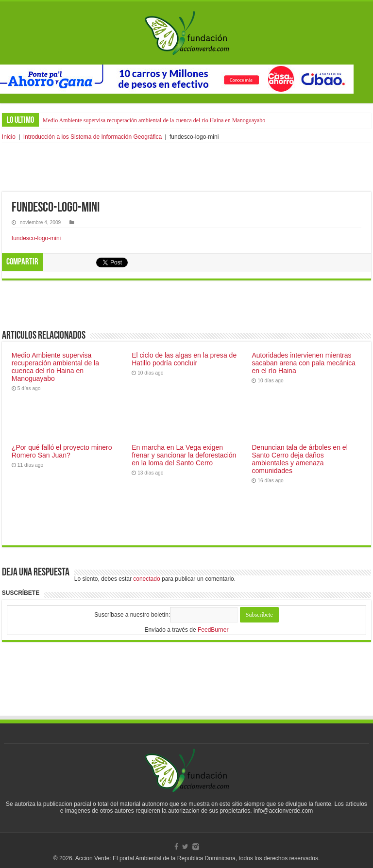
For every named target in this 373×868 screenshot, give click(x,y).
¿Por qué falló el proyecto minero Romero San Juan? (62, 451)
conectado (146, 579)
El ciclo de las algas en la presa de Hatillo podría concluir (184, 359)
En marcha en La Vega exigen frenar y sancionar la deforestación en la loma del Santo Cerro (184, 455)
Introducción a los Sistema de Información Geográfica (93, 137)
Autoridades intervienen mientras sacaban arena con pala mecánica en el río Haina (304, 363)
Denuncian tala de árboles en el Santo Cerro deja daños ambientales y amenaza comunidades (299, 459)
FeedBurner (213, 630)
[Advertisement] (186, 167)
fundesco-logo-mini (36, 238)
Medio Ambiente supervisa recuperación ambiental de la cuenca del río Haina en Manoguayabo (154, 120)
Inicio (9, 137)
